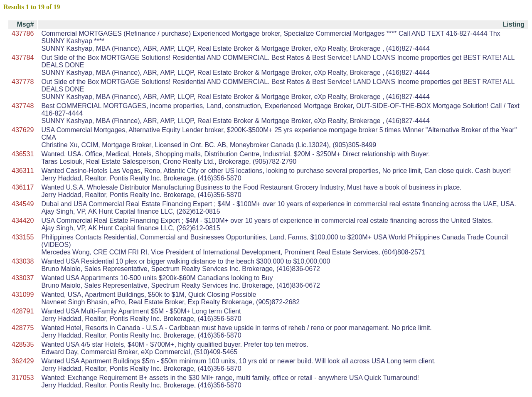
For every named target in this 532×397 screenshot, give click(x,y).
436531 (23, 154)
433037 (23, 278)
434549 (23, 204)
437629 (23, 130)
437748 (23, 106)
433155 (23, 237)
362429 (23, 361)
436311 (23, 171)
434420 (23, 221)
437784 (23, 58)
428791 (23, 311)
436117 (23, 187)
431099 (23, 295)
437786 (23, 33)
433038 (23, 261)
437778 (23, 82)
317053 (23, 378)
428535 (23, 344)
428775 (23, 328)
